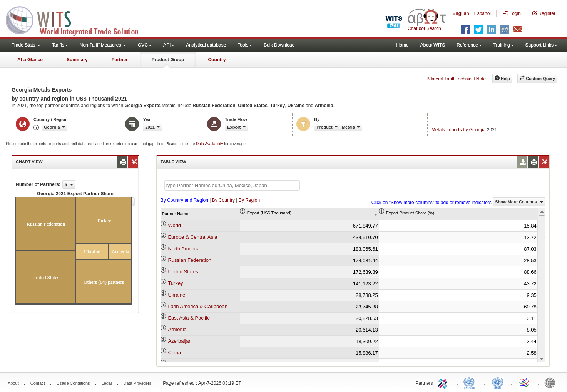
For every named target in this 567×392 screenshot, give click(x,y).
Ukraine (176, 295)
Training (504, 45)
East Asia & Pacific (189, 318)
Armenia (177, 329)
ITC (444, 382)
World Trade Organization (525, 382)
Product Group (168, 60)
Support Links (541, 45)
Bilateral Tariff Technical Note (456, 79)
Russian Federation (190, 260)
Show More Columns (519, 202)
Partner (120, 60)
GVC (145, 45)
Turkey (175, 283)
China (174, 353)
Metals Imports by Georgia (459, 130)
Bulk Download (279, 45)
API (169, 45)
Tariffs (60, 45)
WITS (77, 19)
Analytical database (206, 45)
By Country (223, 200)
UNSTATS (498, 382)
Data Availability (210, 144)
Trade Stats (26, 45)
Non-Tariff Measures (103, 45)
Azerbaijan (180, 341)
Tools (245, 45)
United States (183, 272)
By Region (249, 200)
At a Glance (30, 60)
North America (184, 249)
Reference (469, 45)
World (174, 225)
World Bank (552, 382)
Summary (77, 60)
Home (403, 45)
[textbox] (232, 185)
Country (217, 60)
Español (483, 13)
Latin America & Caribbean (198, 306)
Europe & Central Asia (192, 237)
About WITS (433, 45)
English (461, 13)
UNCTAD (471, 382)
